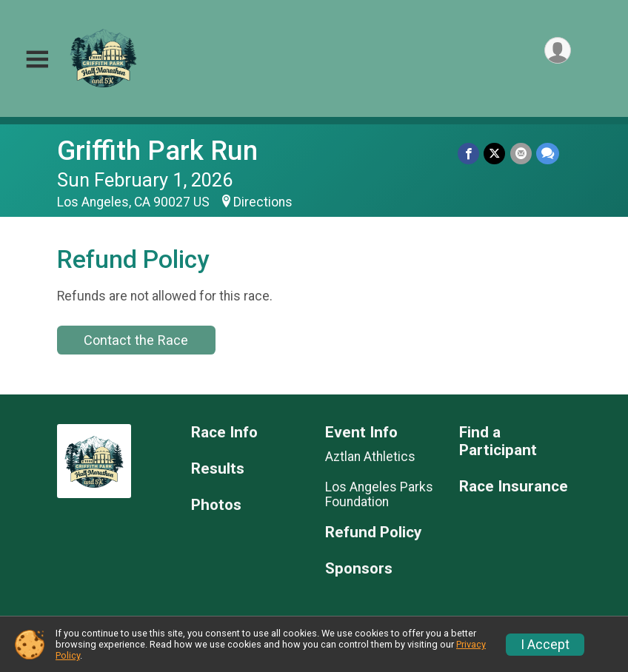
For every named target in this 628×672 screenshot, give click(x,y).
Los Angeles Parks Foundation (379, 494)
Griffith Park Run (157, 151)
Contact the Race (136, 340)
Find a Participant (498, 441)
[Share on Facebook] (469, 154)
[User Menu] (557, 51)
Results (218, 469)
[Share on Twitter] (495, 154)
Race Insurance (514, 487)
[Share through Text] (548, 154)
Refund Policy (373, 532)
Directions (263, 202)
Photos (216, 505)
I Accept (545, 645)
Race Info (224, 433)
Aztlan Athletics (370, 457)
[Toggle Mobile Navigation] (37, 60)
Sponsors (359, 569)
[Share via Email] (521, 154)
